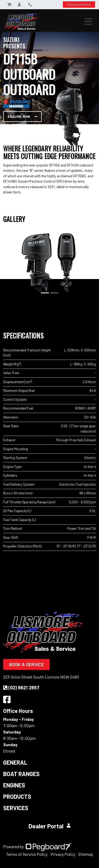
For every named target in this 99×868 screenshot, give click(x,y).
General (15, 762)
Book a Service (26, 664)
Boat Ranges (21, 774)
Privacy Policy (63, 854)
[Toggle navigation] (88, 22)
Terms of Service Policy (27, 854)
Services (16, 808)
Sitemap (86, 854)
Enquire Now (22, 117)
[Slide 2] (54, 293)
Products (17, 796)
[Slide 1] (45, 293)
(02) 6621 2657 (21, 688)
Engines (14, 785)
